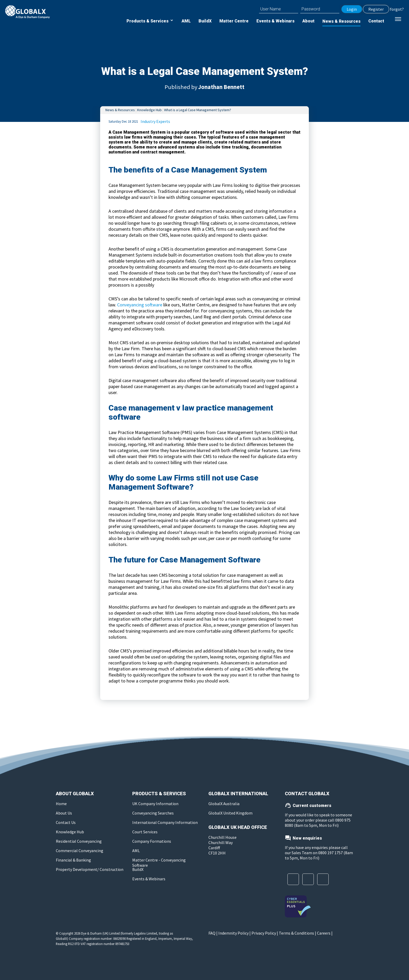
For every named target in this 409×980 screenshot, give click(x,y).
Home (61, 804)
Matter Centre (234, 21)
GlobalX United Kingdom (230, 813)
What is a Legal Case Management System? (198, 110)
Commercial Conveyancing (80, 851)
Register (376, 9)
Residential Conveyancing (79, 841)
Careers (324, 933)
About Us (64, 813)
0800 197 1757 (330, 853)
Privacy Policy (264, 933)
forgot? (397, 9)
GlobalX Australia (224, 804)
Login (352, 9)
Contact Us (66, 822)
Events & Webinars (275, 21)
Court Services (145, 832)
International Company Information (165, 822)
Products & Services (148, 21)
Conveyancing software (140, 305)
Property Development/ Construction (90, 869)
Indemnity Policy (233, 933)
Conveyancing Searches (153, 813)
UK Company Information (155, 804)
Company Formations (152, 841)
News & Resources (341, 21)
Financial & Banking (73, 860)
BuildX (205, 21)
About (308, 21)
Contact (376, 21)
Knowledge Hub (149, 110)
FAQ (212, 933)
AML (186, 21)
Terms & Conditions (296, 933)
